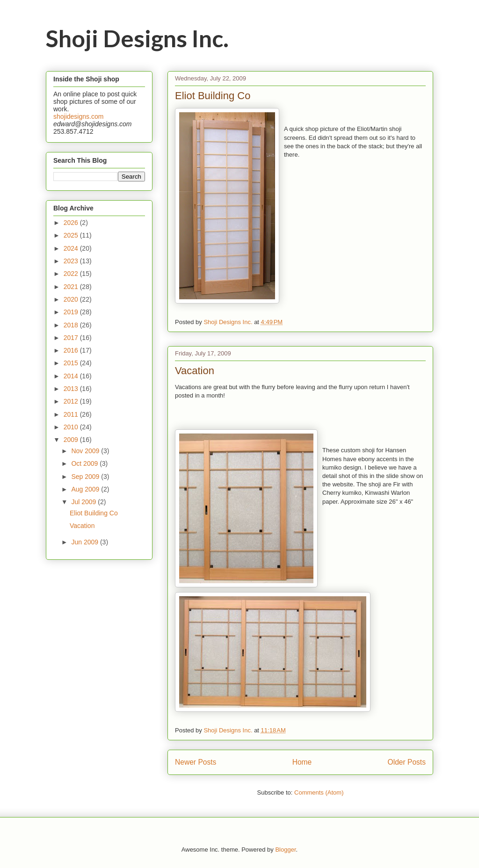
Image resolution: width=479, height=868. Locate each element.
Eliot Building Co (213, 96)
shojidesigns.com (78, 116)
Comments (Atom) (319, 792)
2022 (72, 274)
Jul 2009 (84, 502)
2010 (72, 427)
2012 (72, 401)
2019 (72, 312)
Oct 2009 (85, 463)
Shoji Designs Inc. (137, 38)
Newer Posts (196, 762)
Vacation (195, 371)
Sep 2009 (86, 477)
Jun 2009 (86, 542)
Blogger (285, 850)
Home (302, 762)
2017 (72, 338)
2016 (72, 350)
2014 (72, 376)
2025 (72, 235)
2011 (72, 414)
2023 (72, 261)
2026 (72, 223)
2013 (72, 389)
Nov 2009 (86, 451)
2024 (72, 248)
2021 (72, 287)
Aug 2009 (86, 489)
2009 (72, 440)
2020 (72, 299)
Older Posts (407, 762)
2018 (72, 325)
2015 (72, 363)
